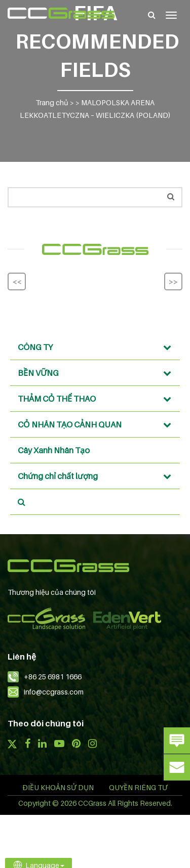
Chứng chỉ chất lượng (98, 476)
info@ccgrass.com (54, 692)
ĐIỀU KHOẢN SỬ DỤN (58, 787)
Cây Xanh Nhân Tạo (54, 450)
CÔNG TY (98, 347)
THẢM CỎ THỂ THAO (98, 399)
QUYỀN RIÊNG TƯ (138, 787)
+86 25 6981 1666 (53, 677)
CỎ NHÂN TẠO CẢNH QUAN (98, 424)
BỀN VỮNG (98, 373)
